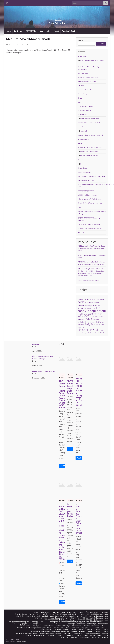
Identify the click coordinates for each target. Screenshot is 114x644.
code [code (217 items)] (81, 302)
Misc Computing (83, 139)
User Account (84, 637)
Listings (58, 630)
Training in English (69, 31)
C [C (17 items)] (104, 300)
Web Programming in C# (86, 180)
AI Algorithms (83, 56)
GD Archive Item (39, 635)
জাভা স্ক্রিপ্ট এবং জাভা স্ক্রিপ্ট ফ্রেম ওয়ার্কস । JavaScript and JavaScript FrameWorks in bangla (45, 616)
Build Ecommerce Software (87, 81)
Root (81, 164)
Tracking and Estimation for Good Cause (92, 176)
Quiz (41, 31)
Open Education (57, 20)
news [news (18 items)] (94, 308)
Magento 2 (83, 131)
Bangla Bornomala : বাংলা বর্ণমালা (89, 77)
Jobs (48, 31)
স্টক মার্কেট (81, 233)
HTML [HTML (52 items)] (96, 302)
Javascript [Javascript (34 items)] (88, 306)
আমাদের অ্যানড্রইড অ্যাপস (86, 191)
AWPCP (82, 630)
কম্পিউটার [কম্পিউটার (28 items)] (81, 320)
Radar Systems (83, 160)
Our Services (72, 612)
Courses (105, 637)
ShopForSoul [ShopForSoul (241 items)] (97, 311)
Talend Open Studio (85, 172)
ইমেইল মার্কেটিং (49, 626)
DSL (79, 102)
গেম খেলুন (71, 624)
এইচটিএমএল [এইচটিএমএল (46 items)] (89, 316)
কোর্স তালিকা (31, 31)
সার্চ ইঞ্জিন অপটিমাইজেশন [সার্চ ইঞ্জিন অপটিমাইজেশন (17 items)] (88, 333)
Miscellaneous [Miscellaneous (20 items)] (82, 308)
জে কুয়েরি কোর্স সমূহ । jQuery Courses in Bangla (93, 616)
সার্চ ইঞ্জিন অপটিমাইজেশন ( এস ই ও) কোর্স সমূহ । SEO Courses (28, 622)
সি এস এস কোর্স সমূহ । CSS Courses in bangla (94, 614)
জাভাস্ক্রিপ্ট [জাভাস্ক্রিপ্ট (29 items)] (96, 320)
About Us (105, 612)
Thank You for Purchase (69, 637)
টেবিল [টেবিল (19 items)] (89, 322)
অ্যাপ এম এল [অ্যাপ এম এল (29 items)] (98, 314)
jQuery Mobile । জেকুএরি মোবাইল (89, 123)
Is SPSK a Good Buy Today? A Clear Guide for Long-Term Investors (79, 518)
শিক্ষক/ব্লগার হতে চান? (92, 612)
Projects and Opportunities (89, 152)
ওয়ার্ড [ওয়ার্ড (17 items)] (97, 317)
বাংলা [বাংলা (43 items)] (103, 325)
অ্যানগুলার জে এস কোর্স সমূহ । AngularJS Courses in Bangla (89, 618)
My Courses (96, 637)
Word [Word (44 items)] (90, 314)
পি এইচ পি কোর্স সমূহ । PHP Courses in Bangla (60, 620)
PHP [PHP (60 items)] (98, 308)
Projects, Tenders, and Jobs (89, 156)
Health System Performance (89, 119)
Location (35, 344)
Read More (63, 466)
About (56, 31)
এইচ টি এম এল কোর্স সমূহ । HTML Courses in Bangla (59, 614)
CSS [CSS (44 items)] (87, 302)
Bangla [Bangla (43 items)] (87, 299)
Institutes (18, 31)
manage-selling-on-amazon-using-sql (90, 135)
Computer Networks (85, 90)
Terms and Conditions (92, 634)
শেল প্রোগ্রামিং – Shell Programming (89, 224)
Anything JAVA (83, 73)
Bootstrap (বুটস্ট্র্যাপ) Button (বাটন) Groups (28, 624)
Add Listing (68, 634)
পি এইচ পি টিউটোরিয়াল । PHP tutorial (90, 203)
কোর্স (103, 628)
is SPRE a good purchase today (88, 280)
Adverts (90, 630)
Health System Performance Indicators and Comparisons (50, 632)
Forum (86, 635)
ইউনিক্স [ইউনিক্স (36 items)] (80, 316)
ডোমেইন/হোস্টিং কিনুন (63, 626)
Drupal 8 (81, 98)
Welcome (105, 626)
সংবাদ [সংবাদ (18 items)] (79, 333)
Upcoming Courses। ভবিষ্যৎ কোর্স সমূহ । (27, 614)
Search (81, 40)
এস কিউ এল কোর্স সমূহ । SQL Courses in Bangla (93, 620)
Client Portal (69, 635)
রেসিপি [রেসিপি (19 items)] (102, 330)
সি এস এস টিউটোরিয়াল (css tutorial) (90, 228)
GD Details (51, 635)
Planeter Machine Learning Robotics (90, 147)
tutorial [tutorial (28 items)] (80, 314)
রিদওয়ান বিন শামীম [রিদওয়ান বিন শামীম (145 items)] (89, 330)
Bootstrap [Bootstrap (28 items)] (99, 299)
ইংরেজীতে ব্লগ (77, 626)
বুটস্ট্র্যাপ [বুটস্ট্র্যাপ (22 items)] (80, 327)
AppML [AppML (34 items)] (80, 299)
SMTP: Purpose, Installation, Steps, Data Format (70, 387)
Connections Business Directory (50, 634)
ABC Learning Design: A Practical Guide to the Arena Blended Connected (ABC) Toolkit (91, 248)
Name (80, 143)
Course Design (83, 94)
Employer (84, 628)
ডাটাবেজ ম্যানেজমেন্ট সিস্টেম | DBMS (90, 199)
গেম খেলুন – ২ (37, 626)
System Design (83, 168)
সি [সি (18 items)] (95, 333)
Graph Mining (82, 114)
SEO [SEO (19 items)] (86, 311)
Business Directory (46, 630)
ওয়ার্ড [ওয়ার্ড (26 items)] (101, 316)
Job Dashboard (58, 628)
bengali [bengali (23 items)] (93, 300)
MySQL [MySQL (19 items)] (89, 308)
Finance (79, 375)
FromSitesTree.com (84, 110)
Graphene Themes (21, 641)
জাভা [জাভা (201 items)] (89, 319)
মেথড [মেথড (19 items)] (84, 327)
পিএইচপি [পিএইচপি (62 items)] (89, 325)
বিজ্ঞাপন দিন (81, 624)
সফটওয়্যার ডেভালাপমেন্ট (91, 626)
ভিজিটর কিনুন (91, 624)
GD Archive (27, 635)
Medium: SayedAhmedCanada (26, 634)
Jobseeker (75, 628)
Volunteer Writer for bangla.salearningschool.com (34, 628)
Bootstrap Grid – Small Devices (44, 371)
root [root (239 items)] (81, 311)
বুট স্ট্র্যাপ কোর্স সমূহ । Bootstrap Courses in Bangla (51, 618)
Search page (78, 634)
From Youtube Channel (86, 106)
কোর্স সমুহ (96, 628)
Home (8, 31)
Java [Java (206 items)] (81, 305)
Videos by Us (45, 612)
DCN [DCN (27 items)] (91, 303)
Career (81, 612)
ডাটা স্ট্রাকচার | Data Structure (88, 195)
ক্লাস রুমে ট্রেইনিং (25, 626)
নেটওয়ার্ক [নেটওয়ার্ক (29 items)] (81, 325)
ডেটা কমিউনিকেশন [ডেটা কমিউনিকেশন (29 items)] (98, 322)
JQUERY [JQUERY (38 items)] (96, 305)
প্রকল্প (79, 207)
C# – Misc (81, 86)
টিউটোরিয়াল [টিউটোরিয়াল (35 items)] (82, 322)
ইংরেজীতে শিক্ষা (103, 624)
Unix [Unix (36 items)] (85, 314)
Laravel (80, 127)
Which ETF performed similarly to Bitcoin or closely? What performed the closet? (79, 392)
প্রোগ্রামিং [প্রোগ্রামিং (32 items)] (97, 325)
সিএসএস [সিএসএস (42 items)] (100, 333)
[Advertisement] (40, 72)
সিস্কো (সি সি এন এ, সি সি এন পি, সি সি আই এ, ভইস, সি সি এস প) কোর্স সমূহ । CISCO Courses (79, 622)
